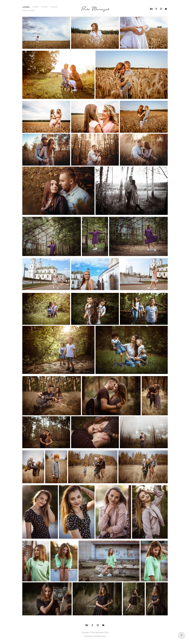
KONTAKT (54, 7)
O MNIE (35, 7)
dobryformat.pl (100, 636)
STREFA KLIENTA (29, 11)
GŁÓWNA (26, 7)
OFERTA (45, 7)
